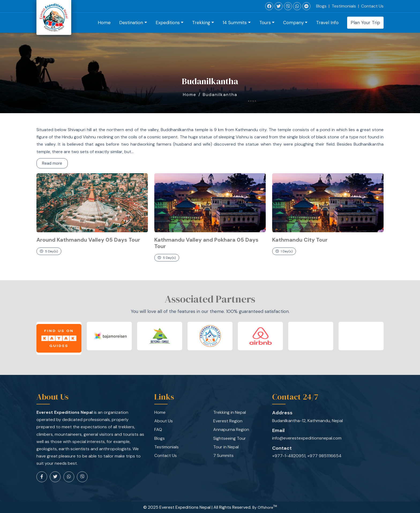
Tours (265, 23)
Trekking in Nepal (230, 412)
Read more (52, 163)
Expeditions (168, 23)
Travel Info (327, 23)
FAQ (158, 429)
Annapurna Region (231, 429)
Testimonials (344, 6)
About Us (164, 421)
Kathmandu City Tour (300, 240)
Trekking (201, 23)
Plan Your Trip (365, 23)
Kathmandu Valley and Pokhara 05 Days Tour (206, 243)
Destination (131, 23)
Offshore (267, 507)
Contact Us (372, 6)
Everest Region (228, 421)
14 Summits (235, 23)
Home (104, 23)
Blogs (321, 6)
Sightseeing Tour (230, 438)
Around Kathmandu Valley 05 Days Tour (88, 240)
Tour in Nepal (226, 447)
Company (293, 23)
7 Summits (223, 455)
